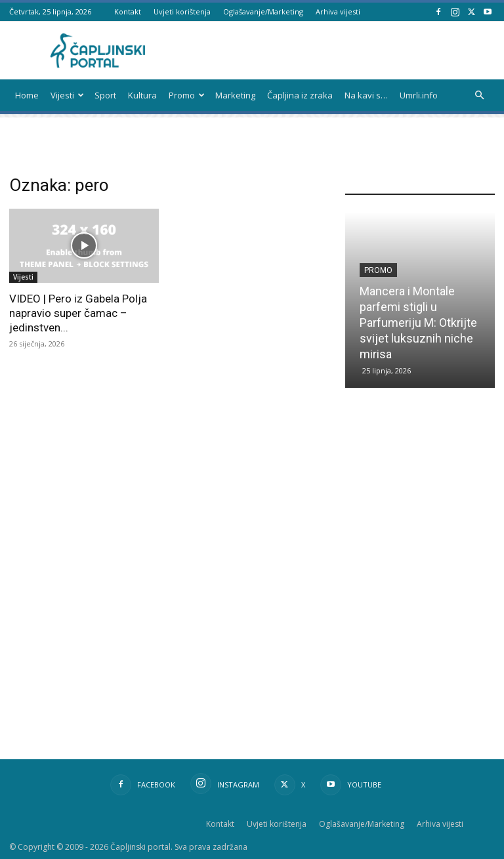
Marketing (235, 95)
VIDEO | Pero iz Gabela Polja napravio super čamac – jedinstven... (78, 313)
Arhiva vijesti (338, 11)
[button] (479, 95)
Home (27, 95)
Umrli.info (419, 95)
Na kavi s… (366, 95)
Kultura (142, 95)
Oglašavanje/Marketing (263, 11)
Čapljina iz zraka (300, 95)
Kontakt (128, 11)
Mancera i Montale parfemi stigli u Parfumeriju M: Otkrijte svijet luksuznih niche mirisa (418, 323)
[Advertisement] (425, 510)
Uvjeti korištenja (182, 11)
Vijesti (67, 95)
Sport (105, 95)
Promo (187, 95)
